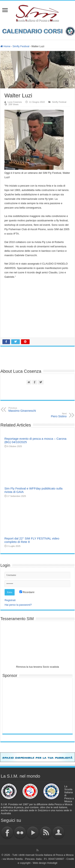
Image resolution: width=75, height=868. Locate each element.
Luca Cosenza (15, 102)
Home (5, 46)
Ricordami (27, 592)
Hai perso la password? (18, 605)
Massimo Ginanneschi (29, 410)
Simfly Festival (21, 46)
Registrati (10, 600)
